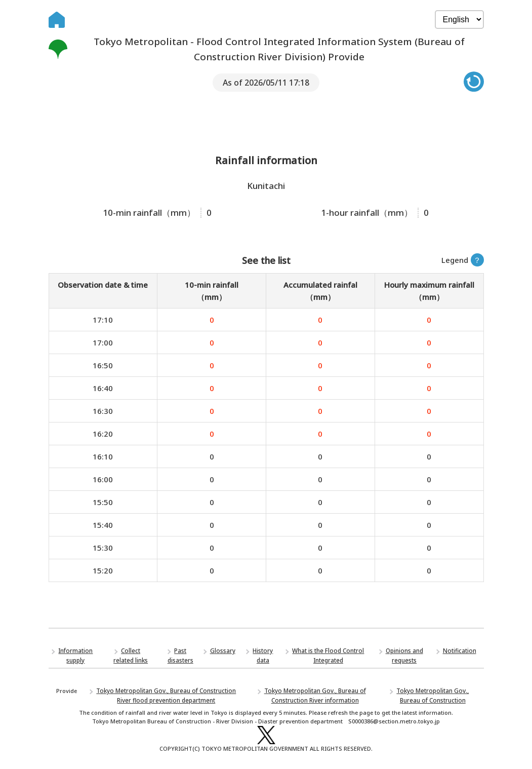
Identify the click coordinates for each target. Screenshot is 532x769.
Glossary (224, 654)
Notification (460, 654)
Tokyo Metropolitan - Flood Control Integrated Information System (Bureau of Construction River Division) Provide (262, 50)
